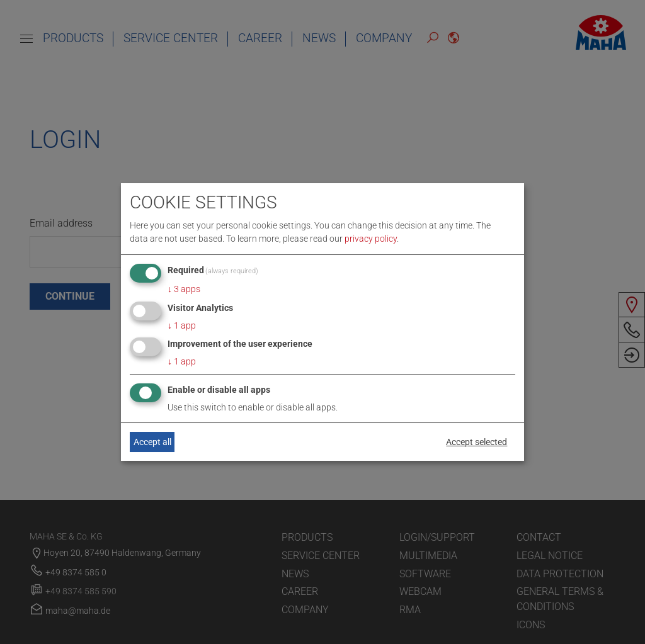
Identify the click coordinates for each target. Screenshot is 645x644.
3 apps (184, 289)
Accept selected (477, 442)
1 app (182, 325)
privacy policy (371, 239)
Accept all (152, 442)
